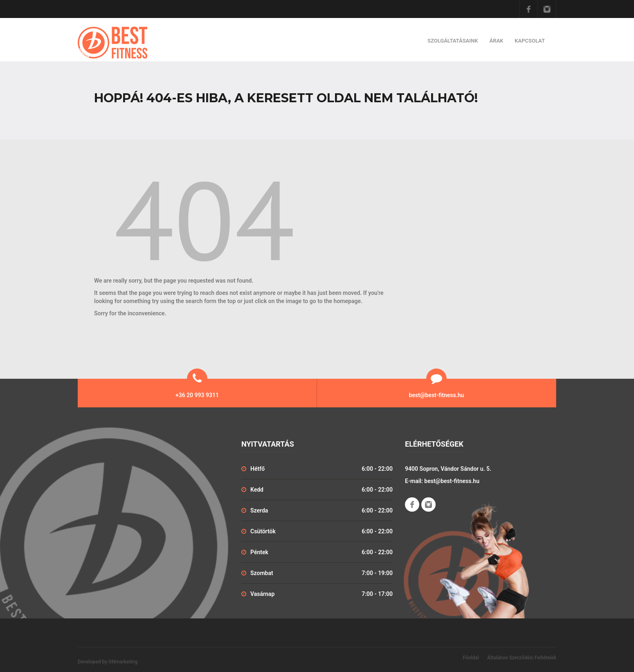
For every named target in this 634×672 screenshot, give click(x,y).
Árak (496, 41)
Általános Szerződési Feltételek (522, 658)
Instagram (547, 9)
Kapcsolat (530, 41)
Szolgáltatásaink (453, 41)
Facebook (528, 9)
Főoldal (471, 658)
